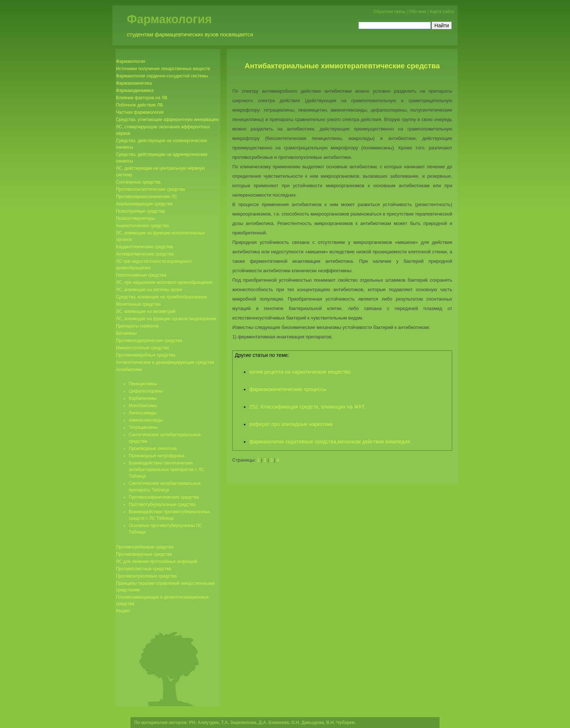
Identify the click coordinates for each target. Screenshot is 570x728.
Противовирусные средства (144, 554)
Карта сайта (442, 12)
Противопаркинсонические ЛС (147, 197)
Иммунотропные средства (142, 348)
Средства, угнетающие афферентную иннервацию (167, 120)
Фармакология (169, 19)
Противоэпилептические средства (150, 189)
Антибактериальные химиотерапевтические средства (342, 66)
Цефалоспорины (146, 391)
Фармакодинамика (135, 91)
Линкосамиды (143, 413)
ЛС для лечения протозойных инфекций (156, 562)
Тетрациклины (143, 427)
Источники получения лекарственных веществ (163, 69)
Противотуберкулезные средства (162, 504)
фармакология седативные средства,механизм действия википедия (330, 442)
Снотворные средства (138, 182)
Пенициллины (143, 384)
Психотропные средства (141, 211)
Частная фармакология (140, 112)
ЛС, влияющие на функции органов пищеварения (166, 319)
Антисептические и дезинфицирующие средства (165, 362)
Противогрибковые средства (145, 547)
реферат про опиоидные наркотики (291, 424)
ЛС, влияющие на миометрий (146, 311)
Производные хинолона (153, 449)
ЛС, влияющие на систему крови (149, 290)
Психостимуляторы (135, 218)
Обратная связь (389, 12)
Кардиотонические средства (144, 247)
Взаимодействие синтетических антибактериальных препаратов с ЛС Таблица (166, 470)
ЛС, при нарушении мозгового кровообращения (164, 282)
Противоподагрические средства (149, 341)
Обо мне (418, 12)
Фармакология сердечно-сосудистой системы (162, 76)
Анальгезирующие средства (144, 204)
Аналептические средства (142, 226)
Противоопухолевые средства (146, 576)
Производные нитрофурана (157, 456)
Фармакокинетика (134, 83)
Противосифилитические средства (164, 497)
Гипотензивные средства (141, 275)
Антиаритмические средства (145, 254)
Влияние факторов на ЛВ (142, 98)
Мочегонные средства (138, 304)
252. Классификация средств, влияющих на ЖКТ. (308, 407)
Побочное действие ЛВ (139, 105)
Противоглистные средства (144, 569)
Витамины (126, 333)
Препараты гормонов (137, 326)
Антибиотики (129, 370)
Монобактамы (143, 406)
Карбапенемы (143, 398)
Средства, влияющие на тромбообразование (162, 297)
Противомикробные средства (146, 355)
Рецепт (123, 611)
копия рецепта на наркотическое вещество (300, 372)
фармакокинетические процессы (288, 389)
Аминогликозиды (146, 420)
